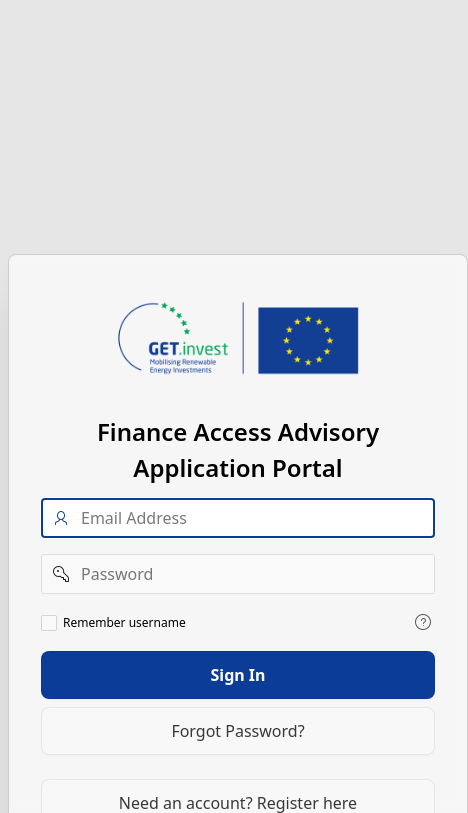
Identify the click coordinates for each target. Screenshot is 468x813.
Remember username (124, 622)
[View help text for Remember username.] (423, 621)
